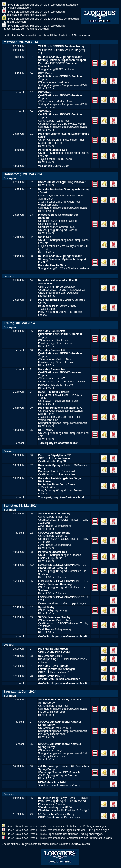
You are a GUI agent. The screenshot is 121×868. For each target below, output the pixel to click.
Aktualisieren (82, 36)
